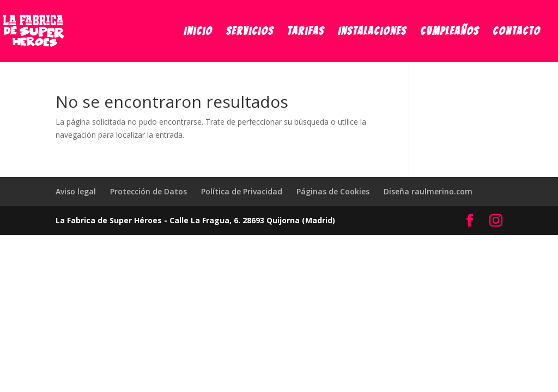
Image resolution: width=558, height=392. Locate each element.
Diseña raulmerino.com (428, 191)
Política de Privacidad (242, 191)
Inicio (198, 32)
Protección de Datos (148, 191)
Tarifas (306, 32)
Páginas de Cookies (333, 191)
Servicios (250, 32)
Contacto (517, 32)
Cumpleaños (450, 32)
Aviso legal (76, 191)
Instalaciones (372, 32)
